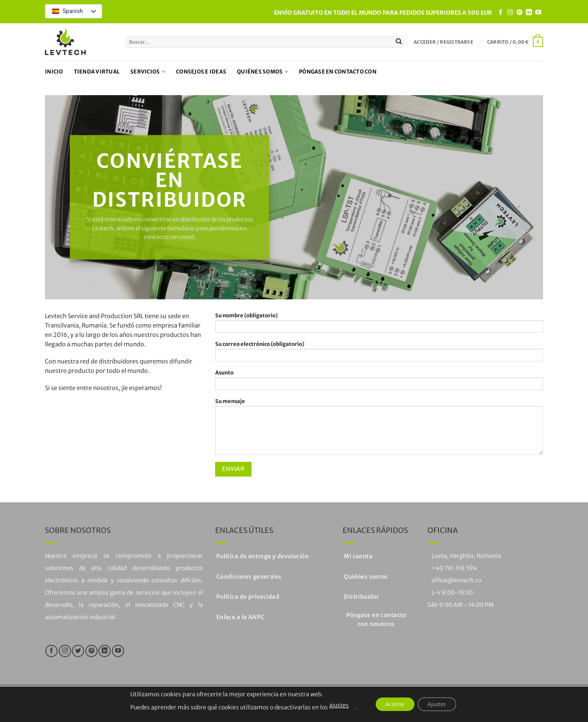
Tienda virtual (97, 72)
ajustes (332, 705)
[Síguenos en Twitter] (78, 651)
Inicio (54, 72)
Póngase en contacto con (338, 72)
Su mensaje (379, 429)
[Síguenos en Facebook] (501, 13)
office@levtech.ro (456, 580)
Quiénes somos (263, 72)
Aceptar (392, 704)
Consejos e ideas (201, 72)
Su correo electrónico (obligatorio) (379, 354)
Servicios (148, 72)
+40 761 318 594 (454, 568)
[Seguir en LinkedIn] (529, 13)
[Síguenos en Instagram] (510, 13)
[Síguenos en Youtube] (538, 13)
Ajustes (441, 704)
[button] (443, 42)
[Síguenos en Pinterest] (519, 13)
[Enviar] (399, 42)
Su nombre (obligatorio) (379, 325)
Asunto (379, 382)
